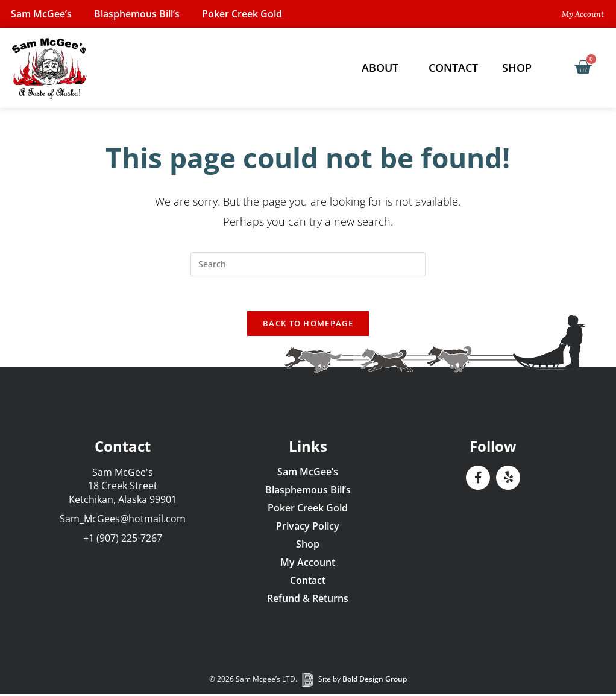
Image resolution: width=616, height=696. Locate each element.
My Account (308, 564)
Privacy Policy (308, 528)
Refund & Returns (308, 600)
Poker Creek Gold (247, 14)
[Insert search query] (308, 264)
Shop (520, 68)
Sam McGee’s (42, 14)
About (383, 68)
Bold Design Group (375, 681)
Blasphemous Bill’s (140, 14)
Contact (453, 68)
